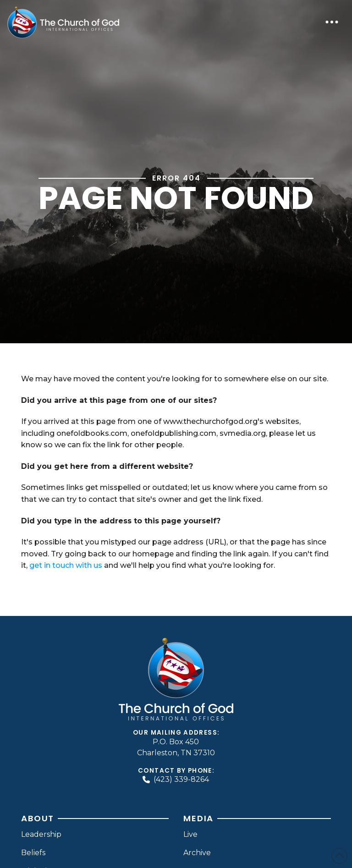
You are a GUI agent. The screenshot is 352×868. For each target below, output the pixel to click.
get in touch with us (66, 565)
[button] (332, 22)
